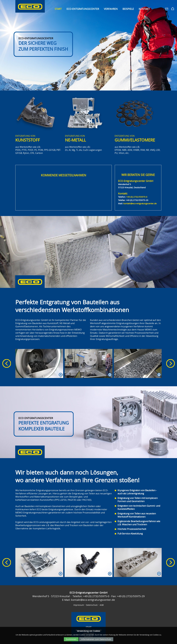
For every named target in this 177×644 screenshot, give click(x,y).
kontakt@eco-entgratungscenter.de (140, 203)
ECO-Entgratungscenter (83, 9)
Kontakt (144, 9)
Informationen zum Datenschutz (96, 639)
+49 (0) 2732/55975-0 (137, 197)
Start (58, 9)
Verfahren (111, 9)
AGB (102, 605)
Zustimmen (71, 639)
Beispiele (128, 9)
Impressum (79, 605)
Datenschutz (92, 605)
